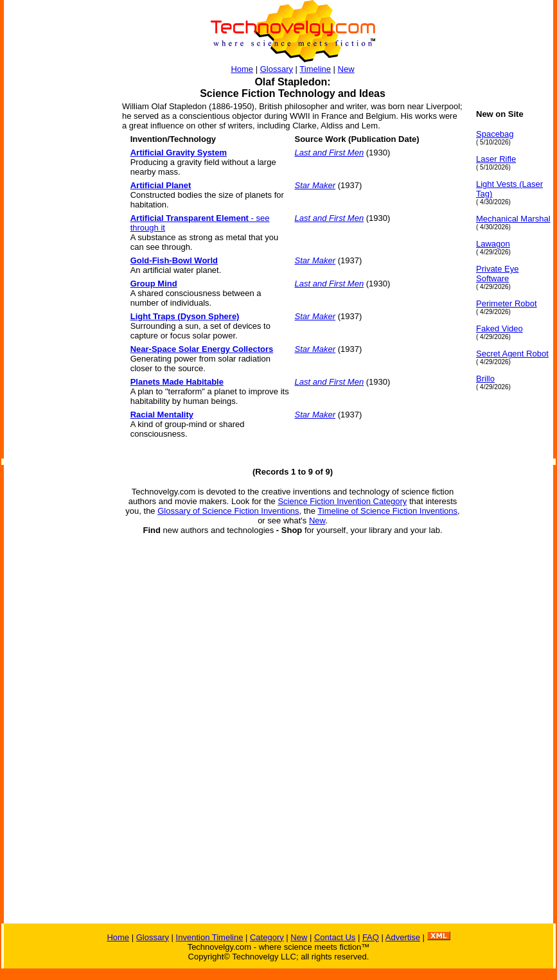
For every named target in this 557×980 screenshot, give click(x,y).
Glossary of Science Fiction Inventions (228, 511)
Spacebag (495, 134)
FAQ (371, 937)
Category (267, 937)
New (346, 69)
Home (242, 69)
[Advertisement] (55, 302)
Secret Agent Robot (512, 354)
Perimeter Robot (507, 303)
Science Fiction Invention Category (342, 501)
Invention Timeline (210, 937)
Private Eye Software (497, 274)
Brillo (485, 379)
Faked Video (500, 328)
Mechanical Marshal (513, 219)
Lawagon (493, 244)
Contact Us (335, 937)
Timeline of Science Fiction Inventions (387, 511)
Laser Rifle (496, 159)
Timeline (315, 69)
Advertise (403, 937)
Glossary (277, 69)
